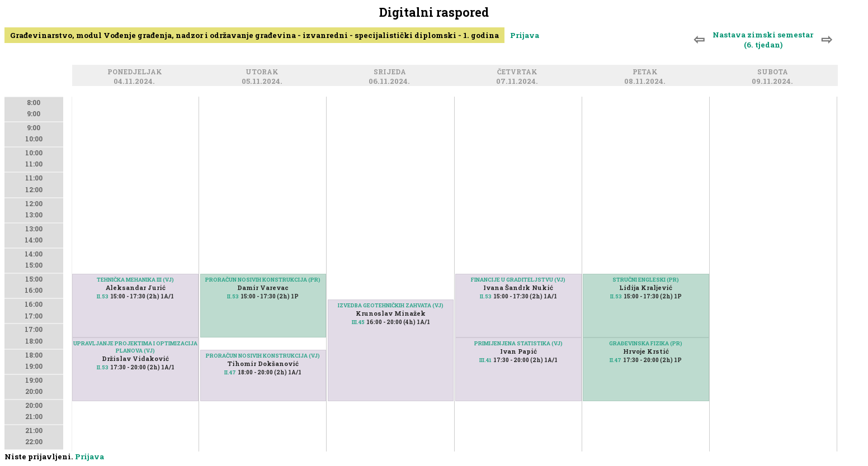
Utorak (264, 72)
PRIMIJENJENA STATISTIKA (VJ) (518, 343)
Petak (647, 72)
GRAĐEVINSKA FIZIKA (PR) (646, 343)
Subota (774, 72)
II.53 (103, 296)
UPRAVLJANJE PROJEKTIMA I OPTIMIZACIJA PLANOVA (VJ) (135, 347)
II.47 (230, 372)
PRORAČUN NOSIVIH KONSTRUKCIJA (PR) (263, 280)
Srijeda (391, 72)
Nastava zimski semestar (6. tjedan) (763, 40)
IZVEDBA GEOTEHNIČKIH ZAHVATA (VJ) (391, 305)
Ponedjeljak (136, 72)
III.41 (485, 360)
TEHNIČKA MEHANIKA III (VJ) (135, 280)
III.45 (358, 322)
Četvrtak (519, 72)
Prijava (525, 35)
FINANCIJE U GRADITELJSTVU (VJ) (518, 280)
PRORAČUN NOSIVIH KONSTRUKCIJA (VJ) (263, 356)
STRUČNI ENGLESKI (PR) (646, 280)
